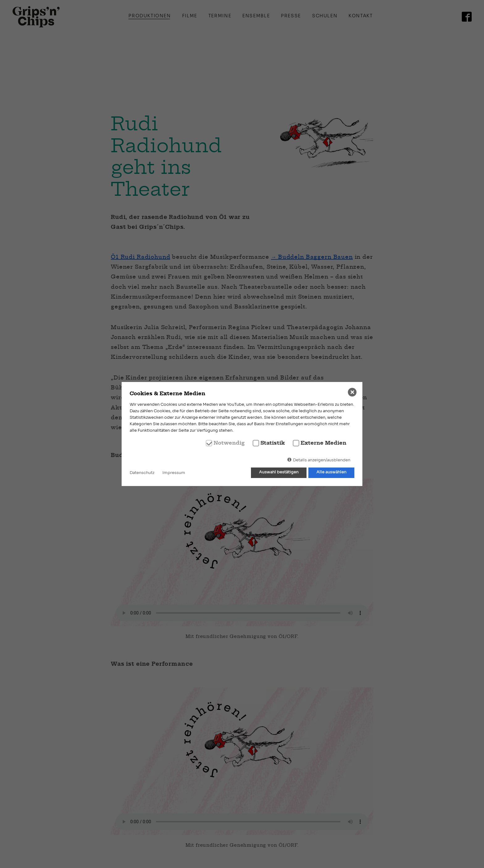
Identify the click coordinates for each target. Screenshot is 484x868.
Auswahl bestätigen (279, 472)
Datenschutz (142, 473)
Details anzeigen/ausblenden (322, 460)
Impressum (174, 473)
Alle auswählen (331, 472)
